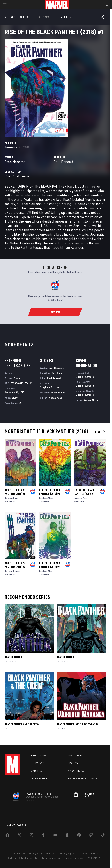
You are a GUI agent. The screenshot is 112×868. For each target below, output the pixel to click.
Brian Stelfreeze (17, 176)
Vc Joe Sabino (58, 392)
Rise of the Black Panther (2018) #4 (84, 492)
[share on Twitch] (91, 836)
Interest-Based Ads (75, 858)
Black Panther (13, 657)
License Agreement (52, 858)
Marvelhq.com (77, 771)
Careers (37, 771)
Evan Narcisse (15, 162)
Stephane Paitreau (50, 387)
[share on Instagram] (31, 836)
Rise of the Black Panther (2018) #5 (50, 492)
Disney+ (73, 763)
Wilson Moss (55, 398)
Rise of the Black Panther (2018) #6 (15, 492)
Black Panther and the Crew (22, 724)
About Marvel (40, 756)
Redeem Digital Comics (83, 778)
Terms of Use (19, 853)
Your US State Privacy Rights (60, 853)
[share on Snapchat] (67, 836)
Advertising (76, 756)
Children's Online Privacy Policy (23, 858)
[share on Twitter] (19, 836)
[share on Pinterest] (79, 836)
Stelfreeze (10, 501)
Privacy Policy (36, 853)
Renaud (17, 571)
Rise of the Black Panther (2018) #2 (50, 565)
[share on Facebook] (7, 836)
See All (99, 432)
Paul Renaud (63, 162)
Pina (15, 498)
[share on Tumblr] (43, 836)
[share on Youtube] (55, 836)
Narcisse (8, 498)
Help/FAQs (38, 763)
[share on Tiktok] (103, 836)
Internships (39, 778)
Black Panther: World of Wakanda (78, 724)
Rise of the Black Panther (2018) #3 (15, 565)
